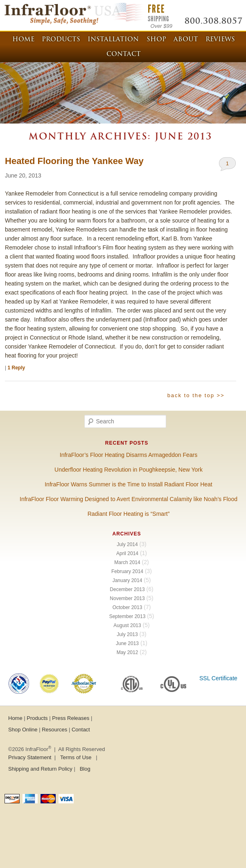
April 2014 (127, 553)
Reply (16, 368)
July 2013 (127, 634)
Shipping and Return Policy (40, 769)
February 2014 (127, 571)
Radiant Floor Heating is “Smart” (129, 514)
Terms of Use (76, 757)
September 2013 (128, 616)
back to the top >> (196, 395)
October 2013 (128, 607)
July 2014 (127, 544)
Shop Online (23, 730)
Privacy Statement (30, 757)
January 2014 (128, 580)
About (186, 40)
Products (61, 40)
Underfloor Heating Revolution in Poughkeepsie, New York (129, 470)
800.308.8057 (214, 22)
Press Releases (71, 718)
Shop (156, 40)
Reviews (220, 40)
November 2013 (127, 598)
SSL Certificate (218, 678)
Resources (54, 730)
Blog (85, 769)
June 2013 (127, 643)
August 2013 (127, 625)
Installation (113, 40)
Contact (124, 55)
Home (23, 40)
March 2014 (127, 562)
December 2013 (127, 589)
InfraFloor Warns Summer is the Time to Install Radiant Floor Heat (129, 484)
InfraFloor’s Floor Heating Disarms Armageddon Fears (129, 455)
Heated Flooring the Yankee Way (74, 161)
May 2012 (128, 652)
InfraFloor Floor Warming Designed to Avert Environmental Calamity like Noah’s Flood (129, 499)
